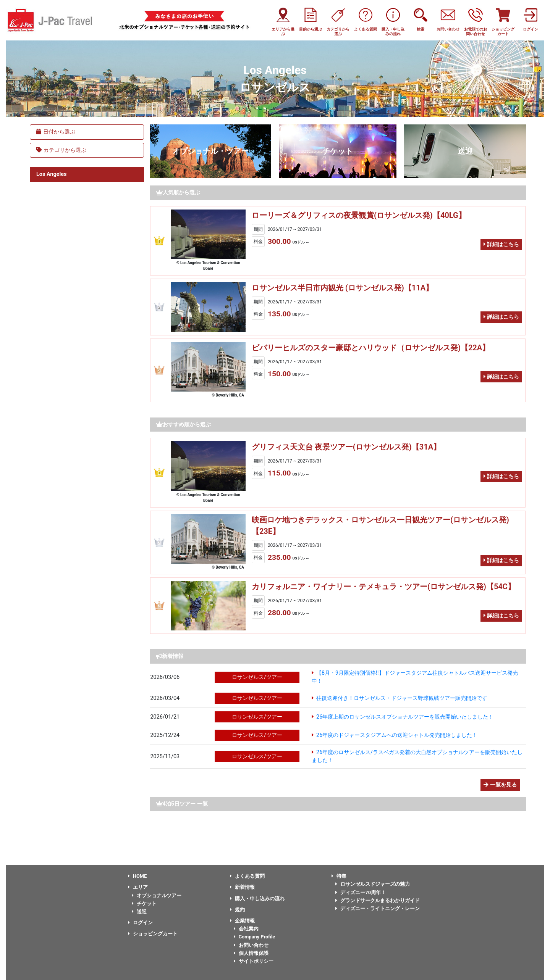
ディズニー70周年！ (361, 892)
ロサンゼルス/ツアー (257, 677)
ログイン (140, 923)
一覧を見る (500, 785)
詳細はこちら (501, 244)
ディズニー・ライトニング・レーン (378, 908)
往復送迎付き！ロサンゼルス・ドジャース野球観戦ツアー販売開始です (402, 698)
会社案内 (246, 929)
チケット (338, 151)
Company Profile (255, 937)
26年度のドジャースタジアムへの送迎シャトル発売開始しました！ (397, 735)
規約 (237, 910)
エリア (138, 887)
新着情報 (242, 887)
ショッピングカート (153, 934)
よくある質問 (247, 876)
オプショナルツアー (157, 895)
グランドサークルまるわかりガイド (378, 900)
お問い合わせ (251, 945)
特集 (339, 876)
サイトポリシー (254, 961)
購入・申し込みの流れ (257, 899)
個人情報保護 (251, 953)
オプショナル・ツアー (210, 151)
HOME (137, 876)
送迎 (465, 151)
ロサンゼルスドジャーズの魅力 (373, 884)
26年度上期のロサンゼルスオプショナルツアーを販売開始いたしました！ (405, 717)
